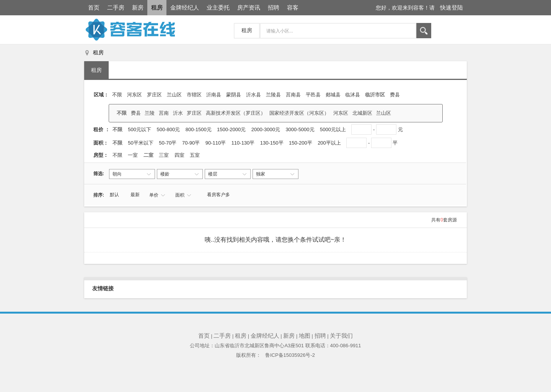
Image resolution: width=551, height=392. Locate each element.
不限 (117, 95)
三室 (165, 155)
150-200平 (301, 143)
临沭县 (353, 95)
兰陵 (150, 113)
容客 (293, 7)
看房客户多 (218, 195)
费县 (395, 95)
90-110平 (216, 143)
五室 (196, 155)
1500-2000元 (231, 129)
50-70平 (168, 143)
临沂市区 (375, 95)
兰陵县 (273, 95)
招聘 (274, 7)
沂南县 (214, 95)
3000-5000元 (300, 129)
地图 (305, 336)
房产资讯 (249, 7)
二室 (149, 155)
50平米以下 (141, 143)
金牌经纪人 (185, 7)
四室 (180, 155)
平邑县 (313, 95)
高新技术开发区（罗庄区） (236, 113)
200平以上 (330, 143)
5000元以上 (333, 129)
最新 (135, 195)
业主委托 (218, 7)
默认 (114, 195)
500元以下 (139, 129)
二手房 (116, 7)
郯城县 (333, 95)
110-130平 (244, 143)
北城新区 (362, 113)
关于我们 (341, 336)
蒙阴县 (234, 95)
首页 (94, 7)
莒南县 (293, 95)
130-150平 (272, 143)
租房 (157, 7)
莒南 (164, 113)
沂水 (178, 113)
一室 (134, 155)
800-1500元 (199, 129)
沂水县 (253, 95)
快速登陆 (452, 7)
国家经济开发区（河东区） (299, 113)
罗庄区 (154, 95)
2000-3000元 (266, 129)
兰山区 (174, 95)
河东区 (134, 95)
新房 (138, 7)
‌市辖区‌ (194, 95)
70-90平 (192, 143)
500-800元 (169, 129)
